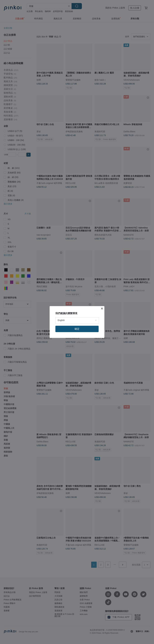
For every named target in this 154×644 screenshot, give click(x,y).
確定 (77, 329)
